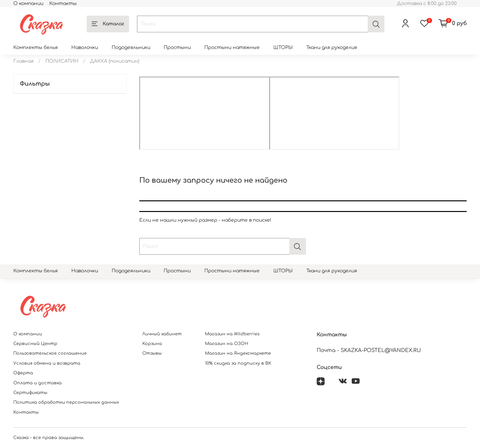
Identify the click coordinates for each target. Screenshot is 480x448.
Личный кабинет (162, 334)
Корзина (152, 344)
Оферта (23, 373)
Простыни (177, 47)
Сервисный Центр (35, 344)
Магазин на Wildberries (232, 334)
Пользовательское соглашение (50, 353)
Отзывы (152, 353)
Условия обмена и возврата (47, 363)
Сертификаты (30, 393)
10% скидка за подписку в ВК (238, 363)
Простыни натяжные (232, 47)
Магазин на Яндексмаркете (238, 353)
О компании (28, 3)
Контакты (63, 3)
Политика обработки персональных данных (66, 402)
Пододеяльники (131, 47)
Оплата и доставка (37, 383)
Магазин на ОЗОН (227, 344)
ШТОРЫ (283, 47)
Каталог (108, 24)
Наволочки (85, 47)
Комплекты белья (35, 47)
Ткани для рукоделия (332, 47)
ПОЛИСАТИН (62, 61)
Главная (23, 61)
